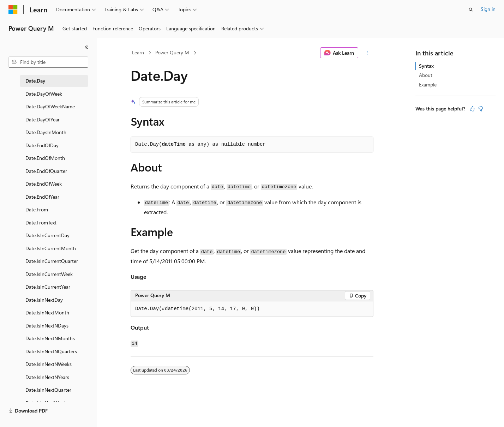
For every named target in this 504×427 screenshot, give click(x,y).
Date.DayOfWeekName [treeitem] (50, 106)
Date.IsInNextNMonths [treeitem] (50, 338)
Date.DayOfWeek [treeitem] (44, 94)
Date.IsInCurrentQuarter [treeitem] (52, 261)
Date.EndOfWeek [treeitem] (44, 184)
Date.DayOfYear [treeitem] (43, 119)
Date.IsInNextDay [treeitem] (44, 300)
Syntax (426, 66)
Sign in (488, 9)
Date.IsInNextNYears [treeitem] (47, 377)
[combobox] (48, 62)
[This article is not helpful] (481, 109)
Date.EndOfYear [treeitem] (42, 197)
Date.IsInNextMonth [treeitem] (47, 312)
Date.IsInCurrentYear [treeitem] (48, 287)
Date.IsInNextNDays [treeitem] (47, 326)
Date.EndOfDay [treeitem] (42, 145)
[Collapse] (86, 47)
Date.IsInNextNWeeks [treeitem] (49, 364)
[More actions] (367, 53)
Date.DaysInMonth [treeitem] (46, 132)
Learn (138, 52)
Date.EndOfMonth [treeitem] (45, 158)
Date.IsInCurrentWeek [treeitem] (49, 274)
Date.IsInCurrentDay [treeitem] (47, 235)
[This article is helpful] (472, 109)
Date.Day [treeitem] (35, 81)
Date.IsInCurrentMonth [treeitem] (51, 248)
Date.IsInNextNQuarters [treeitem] (51, 351)
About (426, 75)
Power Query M (172, 52)
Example (428, 85)
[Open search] (471, 10)
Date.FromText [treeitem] (41, 222)
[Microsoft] (13, 10)
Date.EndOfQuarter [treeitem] (46, 171)
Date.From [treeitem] (37, 209)
